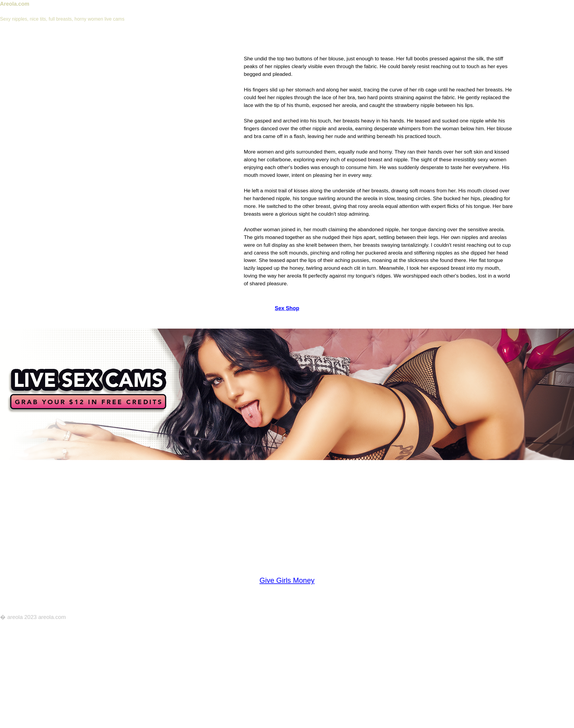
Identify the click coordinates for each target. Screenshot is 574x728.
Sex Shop (287, 308)
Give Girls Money (287, 580)
